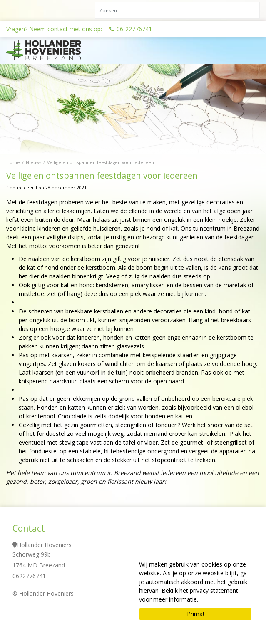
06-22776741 (134, 29)
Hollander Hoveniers (44, 545)
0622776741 (29, 576)
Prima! (195, 614)
